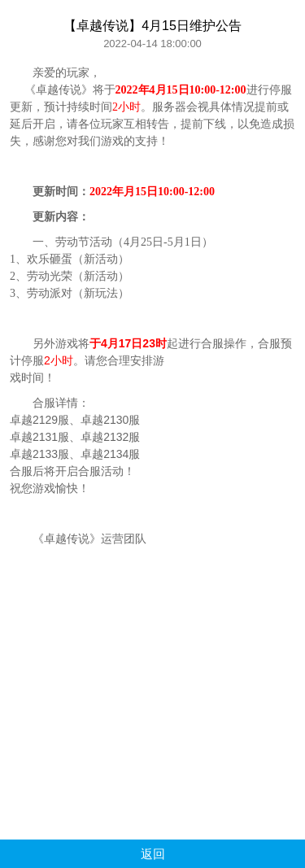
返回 (153, 854)
